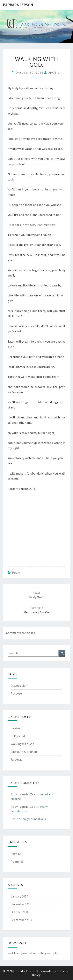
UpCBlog (55, 72)
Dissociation (19, 686)
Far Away (16, 759)
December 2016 (21, 904)
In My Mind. (18, 736)
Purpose (16, 693)
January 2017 (19, 896)
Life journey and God (24, 752)
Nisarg (37, 975)
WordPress (50, 971)
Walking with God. (23, 744)
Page (14, 854)
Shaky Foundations (33, 819)
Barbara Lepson (18, 5)
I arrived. (16, 728)
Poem (16, 573)
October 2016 (20, 912)
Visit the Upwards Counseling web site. (33, 953)
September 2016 (22, 920)
